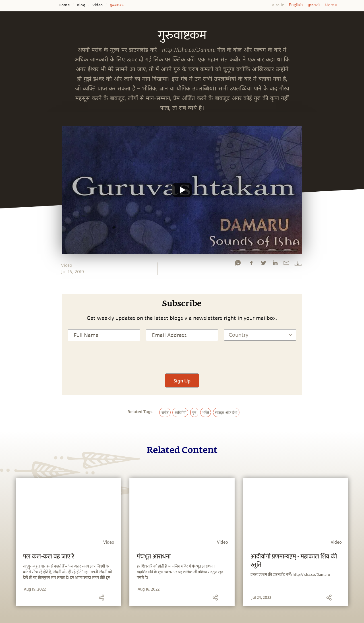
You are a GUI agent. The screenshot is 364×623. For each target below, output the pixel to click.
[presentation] (182, 357)
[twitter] (263, 264)
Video (98, 5)
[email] (286, 264)
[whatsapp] (238, 264)
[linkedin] (275, 264)
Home (64, 5)
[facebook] (251, 264)
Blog (81, 5)
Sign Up (182, 381)
